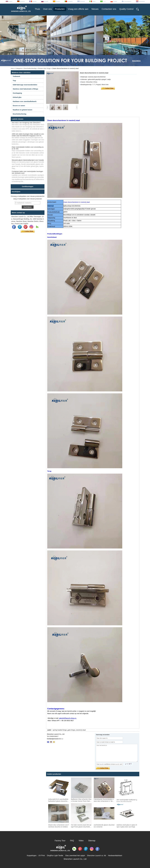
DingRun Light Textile (55, 856)
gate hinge (71, 730)
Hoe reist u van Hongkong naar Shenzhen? (26, 123)
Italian (94, 1)
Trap (14, 81)
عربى (104, 1)
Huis (12, 68)
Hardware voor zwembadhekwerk (25, 101)
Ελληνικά (82, 1)
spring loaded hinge (60, 730)
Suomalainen (128, 1)
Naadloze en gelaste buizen (22, 110)
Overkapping (17, 93)
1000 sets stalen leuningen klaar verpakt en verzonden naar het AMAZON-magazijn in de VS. (28, 135)
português (70, 1)
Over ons (47, 9)
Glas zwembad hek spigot (75, 856)
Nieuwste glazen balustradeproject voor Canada (28, 160)
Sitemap (92, 841)
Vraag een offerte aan (78, 9)
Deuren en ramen (19, 106)
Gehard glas (17, 97)
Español (58, 1)
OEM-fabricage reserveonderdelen (25, 85)
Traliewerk (16, 76)
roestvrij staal (81, 730)
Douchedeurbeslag (30, 68)
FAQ (72, 841)
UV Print (42, 856)
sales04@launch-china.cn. (68, 718)
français (34, 1)
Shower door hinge (44, 68)
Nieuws (95, 9)
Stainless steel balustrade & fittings (25, 89)
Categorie (19, 68)
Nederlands (142, 1)
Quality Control (126, 9)
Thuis (37, 9)
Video (81, 841)
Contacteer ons (109, 9)
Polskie (115, 1)
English (10, 1)
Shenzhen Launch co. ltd (96, 856)
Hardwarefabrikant (115, 856)
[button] (72, 65)
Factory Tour (60, 841)
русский (46, 1)
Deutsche (22, 1)
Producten (60, 9)
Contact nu (28, 231)
